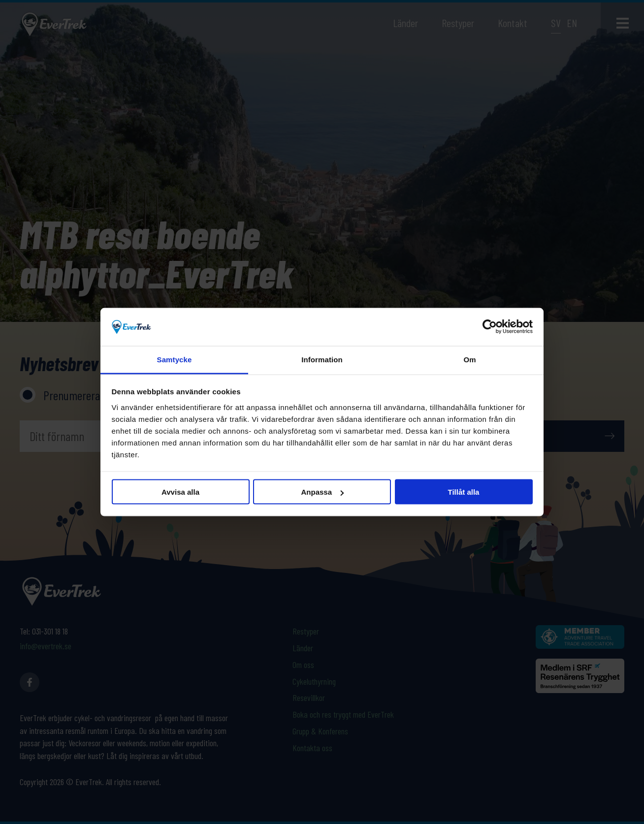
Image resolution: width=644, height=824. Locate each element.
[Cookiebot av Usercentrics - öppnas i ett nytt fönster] (490, 327)
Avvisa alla (180, 492)
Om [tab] (469, 359)
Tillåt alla (464, 492)
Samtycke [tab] (175, 359)
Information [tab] (322, 359)
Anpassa (322, 492)
